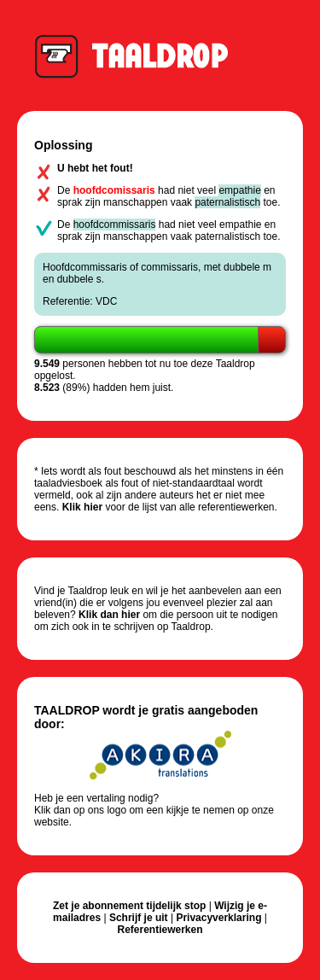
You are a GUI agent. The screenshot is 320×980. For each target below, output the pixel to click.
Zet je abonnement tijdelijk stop (129, 906)
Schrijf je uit (139, 918)
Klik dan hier (109, 615)
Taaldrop (140, 55)
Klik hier (82, 507)
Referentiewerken (160, 930)
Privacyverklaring (218, 918)
